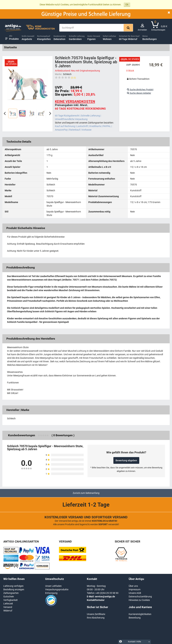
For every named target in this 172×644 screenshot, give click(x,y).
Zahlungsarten (11, 593)
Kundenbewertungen (22, 435)
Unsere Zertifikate (96, 614)
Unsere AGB (135, 593)
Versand (8, 607)
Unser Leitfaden (53, 586)
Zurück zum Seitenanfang (86, 493)
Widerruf (8, 611)
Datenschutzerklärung (140, 597)
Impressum (135, 589)
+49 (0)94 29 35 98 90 (107, 593)
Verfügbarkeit (10, 600)
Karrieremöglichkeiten (140, 614)
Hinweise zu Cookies (139, 600)
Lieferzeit (8, 604)
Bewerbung (135, 618)
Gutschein (9, 597)
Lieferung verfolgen (13, 586)
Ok (127, 5)
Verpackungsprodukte (57, 589)
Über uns (133, 586)
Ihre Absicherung (96, 618)
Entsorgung (51, 593)
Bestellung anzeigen (14, 589)
